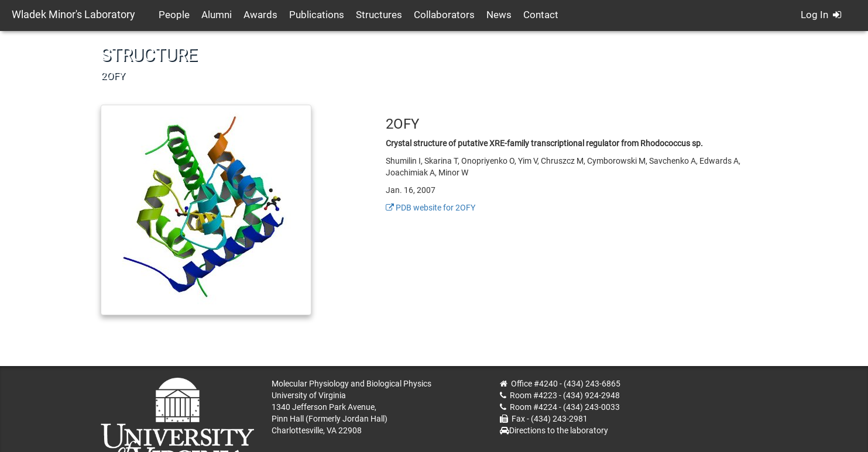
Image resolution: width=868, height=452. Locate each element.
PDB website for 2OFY (430, 208)
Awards (260, 15)
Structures (379, 15)
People (174, 15)
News (499, 15)
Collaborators (444, 15)
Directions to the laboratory (559, 430)
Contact (541, 15)
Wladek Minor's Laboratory (73, 14)
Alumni (217, 15)
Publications (317, 15)
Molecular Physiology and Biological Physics (351, 384)
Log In (821, 15)
